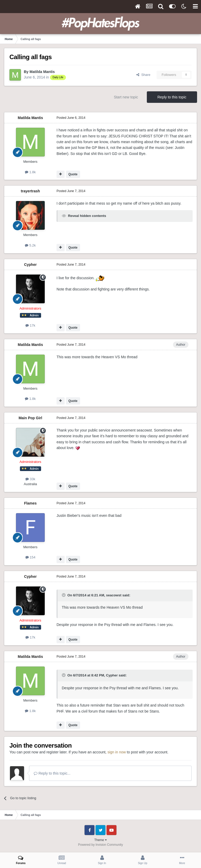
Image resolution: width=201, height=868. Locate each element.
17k (30, 325)
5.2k (30, 245)
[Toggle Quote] (64, 595)
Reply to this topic (172, 97)
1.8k (30, 172)
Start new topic (126, 97)
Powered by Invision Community (100, 845)
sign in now (117, 752)
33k (30, 479)
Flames (30, 503)
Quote (73, 174)
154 (30, 557)
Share (143, 75)
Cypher (30, 265)
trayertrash (30, 191)
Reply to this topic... (52, 773)
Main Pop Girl (30, 418)
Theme (100, 840)
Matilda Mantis (42, 72)
